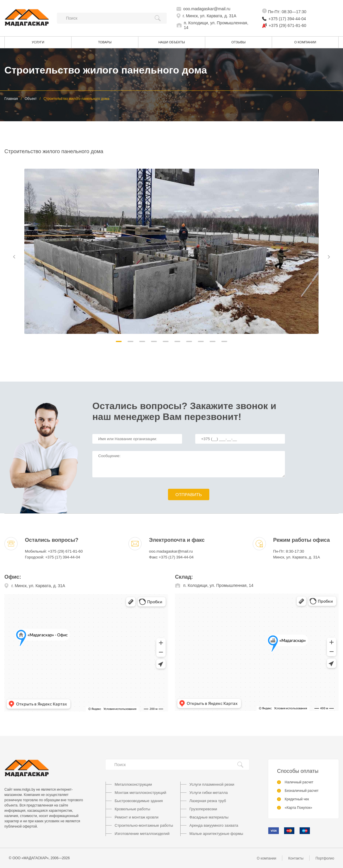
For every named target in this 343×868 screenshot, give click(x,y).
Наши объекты (172, 42)
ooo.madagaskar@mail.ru (207, 9)
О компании (305, 42)
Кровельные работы (132, 809)
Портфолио (325, 858)
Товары (105, 42)
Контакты (296, 858)
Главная (11, 99)
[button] (119, 341)
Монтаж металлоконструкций (140, 793)
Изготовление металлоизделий (142, 834)
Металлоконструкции (133, 784)
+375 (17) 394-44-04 (287, 19)
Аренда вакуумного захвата (214, 825)
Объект (31, 99)
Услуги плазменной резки (212, 784)
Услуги (38, 42)
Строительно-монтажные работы (144, 825)
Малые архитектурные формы (216, 834)
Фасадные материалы (209, 817)
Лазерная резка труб (208, 801)
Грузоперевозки (203, 809)
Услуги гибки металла (209, 793)
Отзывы (238, 42)
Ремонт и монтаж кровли (136, 817)
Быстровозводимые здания (139, 801)
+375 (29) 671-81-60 (288, 25)
